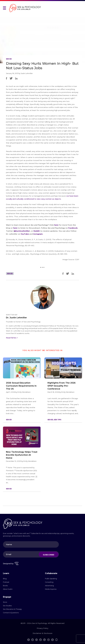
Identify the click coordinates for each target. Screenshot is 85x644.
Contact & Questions (11, 613)
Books (5, 586)
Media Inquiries (51, 589)
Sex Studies (7, 606)
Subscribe (49, 555)
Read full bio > (12, 338)
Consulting (49, 582)
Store (5, 602)
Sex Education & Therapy (12, 609)
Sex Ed (9, 59)
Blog (5, 579)
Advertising (49, 586)
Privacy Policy (42, 628)
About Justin (8, 589)
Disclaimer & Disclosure (42, 633)
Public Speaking (51, 579)
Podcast (6, 582)
